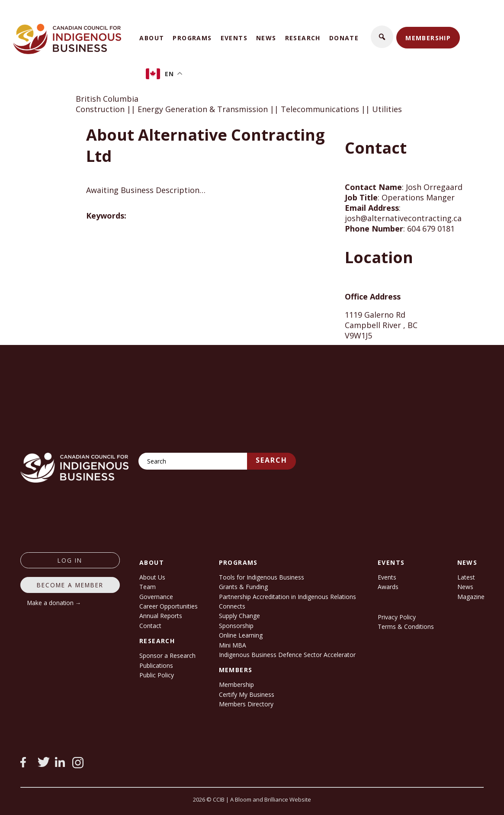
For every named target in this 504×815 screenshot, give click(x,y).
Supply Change (239, 616)
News (266, 38)
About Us (152, 577)
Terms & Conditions (406, 627)
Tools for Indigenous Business (262, 577)
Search (271, 460)
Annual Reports (161, 616)
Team (148, 587)
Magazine (471, 597)
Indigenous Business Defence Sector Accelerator (287, 655)
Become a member (70, 585)
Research (303, 38)
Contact (150, 626)
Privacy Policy (397, 617)
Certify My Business (247, 694)
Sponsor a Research (167, 656)
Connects (232, 606)
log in (70, 560)
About (152, 38)
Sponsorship (236, 626)
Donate (344, 38)
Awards (388, 587)
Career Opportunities (169, 606)
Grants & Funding (243, 587)
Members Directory (246, 704)
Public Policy (157, 675)
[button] (382, 37)
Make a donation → (54, 603)
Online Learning (241, 635)
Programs (192, 38)
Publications (156, 665)
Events (234, 38)
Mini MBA (233, 645)
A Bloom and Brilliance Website (271, 799)
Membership (428, 38)
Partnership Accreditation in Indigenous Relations (287, 597)
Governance (156, 597)
